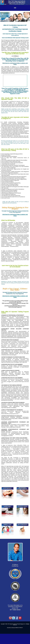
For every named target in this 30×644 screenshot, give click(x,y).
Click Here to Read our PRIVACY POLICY (15, 628)
